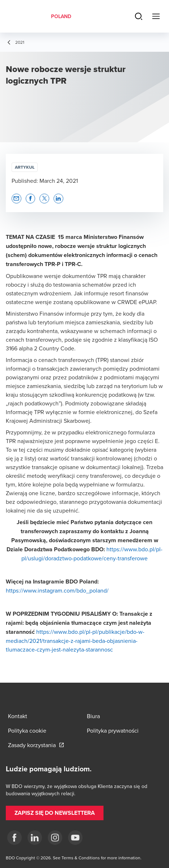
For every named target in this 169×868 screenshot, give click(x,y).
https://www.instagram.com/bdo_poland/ (57, 590)
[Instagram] (55, 838)
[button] (16, 199)
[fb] (14, 838)
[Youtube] (75, 838)
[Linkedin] (35, 838)
